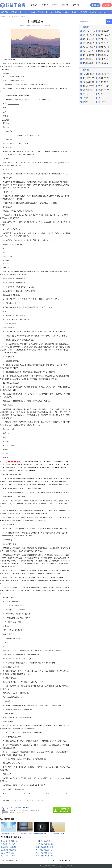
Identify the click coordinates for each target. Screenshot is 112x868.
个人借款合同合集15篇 (63, 861)
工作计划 (23, 12)
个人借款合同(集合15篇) (44, 853)
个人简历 (75, 12)
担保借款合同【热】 (12, 861)
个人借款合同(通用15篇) (9, 841)
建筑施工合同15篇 (104, 51)
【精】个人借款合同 (43, 841)
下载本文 (48, 25)
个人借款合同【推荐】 (9, 856)
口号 (99, 98)
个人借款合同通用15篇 (9, 847)
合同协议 (45, 5)
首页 (9, 17)
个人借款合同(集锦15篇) (44, 844)
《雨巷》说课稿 (103, 82)
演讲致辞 (65, 5)
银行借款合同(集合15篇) (44, 856)
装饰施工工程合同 (88, 59)
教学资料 (76, 5)
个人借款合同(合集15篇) (44, 850)
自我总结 (14, 12)
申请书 (41, 12)
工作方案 (49, 12)
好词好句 (85, 102)
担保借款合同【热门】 (9, 844)
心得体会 (102, 12)
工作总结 (5, 12)
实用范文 (34, 5)
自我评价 (93, 12)
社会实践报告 (102, 102)
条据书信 (55, 5)
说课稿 (100, 94)
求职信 (66, 12)
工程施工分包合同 (88, 39)
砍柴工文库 (52, 866)
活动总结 (32, 12)
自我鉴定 (84, 12)
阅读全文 (41, 25)
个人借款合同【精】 (8, 853)
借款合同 (23, 17)
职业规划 (58, 12)
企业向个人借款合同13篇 (45, 847)
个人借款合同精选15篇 (9, 850)
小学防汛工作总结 (104, 86)
